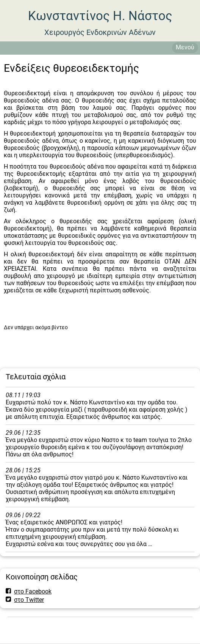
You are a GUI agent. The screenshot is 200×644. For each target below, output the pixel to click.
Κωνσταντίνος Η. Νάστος (100, 16)
